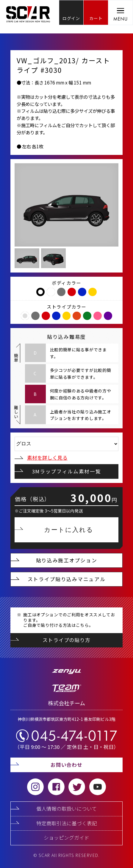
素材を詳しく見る (41, 458)
